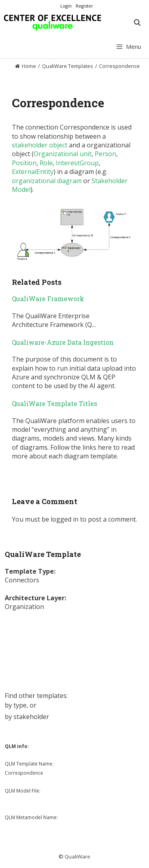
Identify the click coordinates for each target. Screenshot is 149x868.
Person (105, 154)
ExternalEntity (33, 172)
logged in (65, 519)
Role (46, 163)
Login (66, 6)
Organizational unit (63, 154)
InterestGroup (77, 163)
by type (16, 705)
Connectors (22, 580)
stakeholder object (40, 145)
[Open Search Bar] (137, 23)
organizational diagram (47, 181)
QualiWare (77, 856)
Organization (24, 607)
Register (84, 6)
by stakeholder (27, 717)
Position (24, 163)
